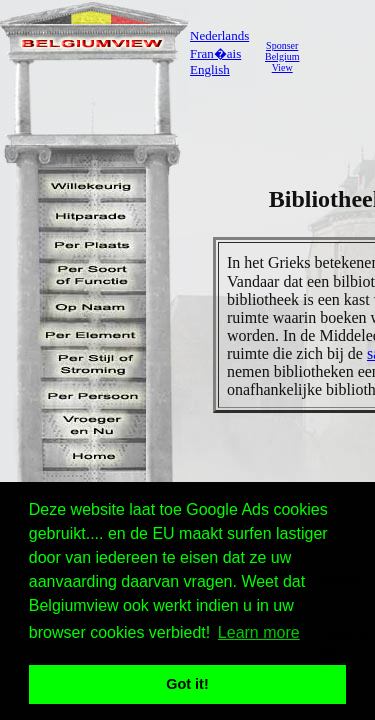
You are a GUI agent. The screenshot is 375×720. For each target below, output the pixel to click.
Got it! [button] (187, 684)
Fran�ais (215, 53)
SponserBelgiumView (282, 56)
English (210, 69)
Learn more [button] (259, 632)
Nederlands (219, 35)
